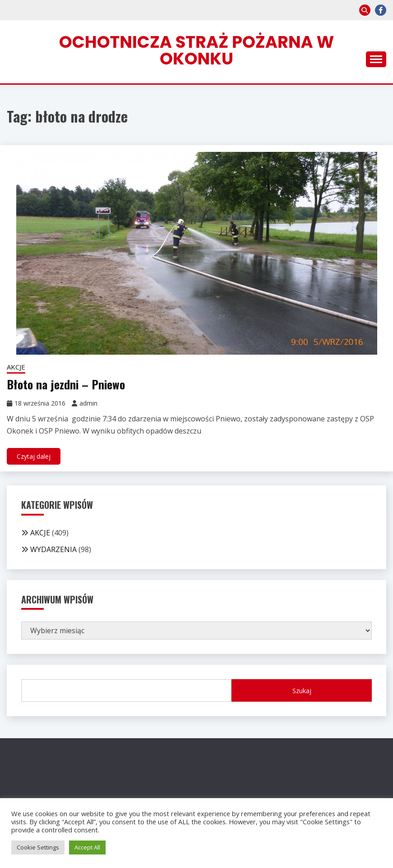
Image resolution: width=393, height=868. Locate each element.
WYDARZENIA (53, 549)
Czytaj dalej (34, 456)
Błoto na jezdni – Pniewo (66, 384)
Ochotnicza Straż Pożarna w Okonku (196, 50)
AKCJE (16, 367)
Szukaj (302, 691)
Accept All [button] (87, 847)
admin (88, 403)
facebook (381, 10)
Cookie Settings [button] (38, 847)
